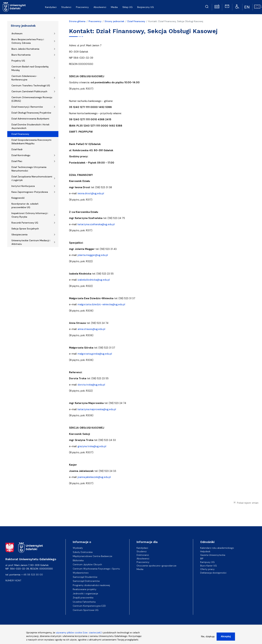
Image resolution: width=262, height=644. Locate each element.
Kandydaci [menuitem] (51, 7)
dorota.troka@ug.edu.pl (91, 385)
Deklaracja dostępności (213, 573)
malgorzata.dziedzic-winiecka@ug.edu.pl (101, 304)
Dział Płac (17, 161)
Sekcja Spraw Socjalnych (25, 229)
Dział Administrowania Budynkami (30, 119)
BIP (202, 559)
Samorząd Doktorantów (86, 581)
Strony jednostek (23, 26)
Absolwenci (143, 559)
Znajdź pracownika (83, 598)
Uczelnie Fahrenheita (84, 602)
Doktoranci (143, 555)
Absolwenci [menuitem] (100, 7)
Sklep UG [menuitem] (127, 7)
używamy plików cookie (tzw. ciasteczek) (79, 634)
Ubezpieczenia (19, 234)
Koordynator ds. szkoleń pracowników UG (25, 206)
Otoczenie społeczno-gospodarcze (156, 566)
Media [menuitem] (114, 7)
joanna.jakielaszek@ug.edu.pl (94, 477)
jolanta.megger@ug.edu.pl (93, 255)
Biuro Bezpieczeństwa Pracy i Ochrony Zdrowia (28, 41)
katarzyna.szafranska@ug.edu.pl (96, 224)
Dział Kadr (17, 149)
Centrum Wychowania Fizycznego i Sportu (96, 569)
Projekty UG (18, 61)
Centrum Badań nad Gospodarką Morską (30, 68)
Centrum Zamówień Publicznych (29, 91)
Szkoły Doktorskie (83, 552)
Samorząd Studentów (85, 577)
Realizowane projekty (85, 589)
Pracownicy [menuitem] (82, 7)
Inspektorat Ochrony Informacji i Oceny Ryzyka (30, 215)
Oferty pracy (207, 569)
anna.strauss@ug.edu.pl (91, 329)
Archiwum (17, 33)
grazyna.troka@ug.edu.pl (92, 446)
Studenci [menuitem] (66, 7)
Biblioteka (78, 560)
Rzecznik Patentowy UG (25, 223)
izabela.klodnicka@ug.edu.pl (94, 280)
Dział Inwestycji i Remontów (27, 107)
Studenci (142, 551)
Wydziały (78, 548)
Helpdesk (205, 551)
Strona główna (77, 21)
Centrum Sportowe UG (86, 610)
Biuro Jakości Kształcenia (25, 49)
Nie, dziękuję (208, 637)
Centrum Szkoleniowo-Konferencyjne (24, 78)
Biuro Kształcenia (21, 55)
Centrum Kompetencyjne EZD (89, 606)
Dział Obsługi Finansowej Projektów (31, 113)
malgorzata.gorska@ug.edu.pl (95, 354)
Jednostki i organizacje (85, 593)
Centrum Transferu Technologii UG (31, 85)
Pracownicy (95, 21)
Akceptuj (226, 637)
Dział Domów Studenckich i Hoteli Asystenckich (30, 126)
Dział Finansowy (20, 134)
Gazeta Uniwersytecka (213, 555)
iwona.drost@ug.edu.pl (91, 193)
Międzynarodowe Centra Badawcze (93, 556)
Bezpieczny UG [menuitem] (146, 7)
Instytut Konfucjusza (23, 186)
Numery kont (13, 580)
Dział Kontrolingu (21, 155)
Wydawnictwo (81, 573)
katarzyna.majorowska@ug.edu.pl (97, 409)
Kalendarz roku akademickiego (217, 548)
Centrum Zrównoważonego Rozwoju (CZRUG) (32, 99)
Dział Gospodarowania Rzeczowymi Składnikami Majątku (31, 142)
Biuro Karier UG (208, 566)
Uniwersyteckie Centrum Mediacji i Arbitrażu (31, 242)
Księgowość (18, 198)
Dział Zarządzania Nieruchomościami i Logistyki (32, 178)
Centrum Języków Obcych (87, 564)
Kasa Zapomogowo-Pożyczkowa (30, 192)
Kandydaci (142, 548)
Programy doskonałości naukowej (91, 585)
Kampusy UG (207, 562)
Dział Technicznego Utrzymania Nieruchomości (29, 169)
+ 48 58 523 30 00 (32, 575)
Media (140, 569)
